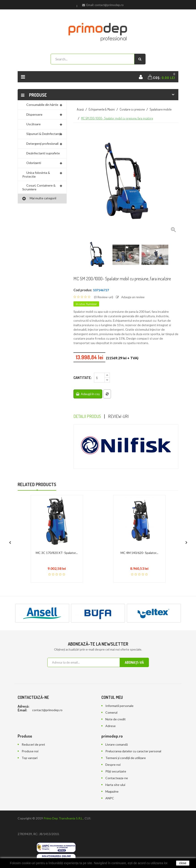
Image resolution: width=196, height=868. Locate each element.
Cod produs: (83, 290)
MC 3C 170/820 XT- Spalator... (57, 553)
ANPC (110, 798)
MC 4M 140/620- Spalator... (139, 553)
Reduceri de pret (33, 745)
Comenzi (111, 713)
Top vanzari (30, 758)
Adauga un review (131, 297)
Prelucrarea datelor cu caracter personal (133, 751)
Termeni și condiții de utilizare (126, 758)
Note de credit (116, 719)
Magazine (112, 792)
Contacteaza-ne (117, 778)
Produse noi (30, 751)
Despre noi (113, 765)
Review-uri (120, 417)
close (183, 863)
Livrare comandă (117, 745)
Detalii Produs (88, 417)
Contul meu (112, 698)
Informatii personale (119, 706)
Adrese (111, 726)
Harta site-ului (115, 785)
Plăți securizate (116, 771)
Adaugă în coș (88, 394)
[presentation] (10, 541)
